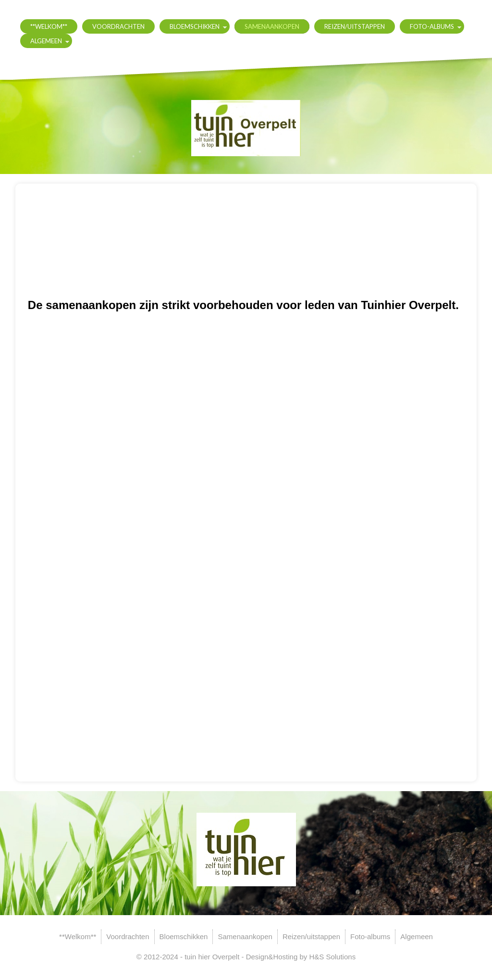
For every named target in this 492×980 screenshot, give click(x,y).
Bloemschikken (195, 26)
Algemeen (46, 41)
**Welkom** (49, 26)
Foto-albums (432, 26)
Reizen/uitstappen (355, 26)
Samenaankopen (272, 26)
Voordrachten (118, 26)
